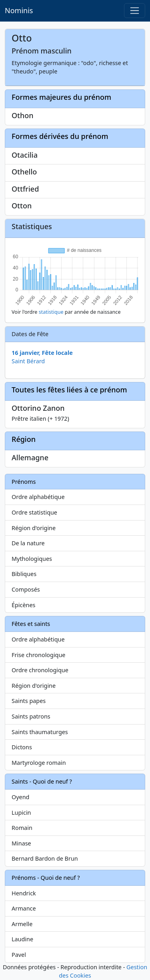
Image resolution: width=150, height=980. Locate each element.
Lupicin (21, 813)
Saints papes (29, 701)
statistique (51, 312)
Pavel (19, 955)
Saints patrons (31, 716)
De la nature (28, 543)
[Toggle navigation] (135, 11)
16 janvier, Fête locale (42, 353)
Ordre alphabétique (38, 497)
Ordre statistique (34, 512)
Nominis (19, 10)
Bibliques (24, 574)
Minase (21, 843)
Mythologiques (32, 559)
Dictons (22, 747)
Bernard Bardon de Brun (45, 858)
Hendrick (24, 893)
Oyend (20, 797)
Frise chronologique (38, 655)
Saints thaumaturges (40, 732)
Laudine (22, 939)
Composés (26, 589)
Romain (22, 828)
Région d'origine (34, 528)
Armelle (22, 924)
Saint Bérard (28, 361)
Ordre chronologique (40, 670)
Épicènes (24, 605)
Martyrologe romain (39, 763)
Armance (24, 908)
